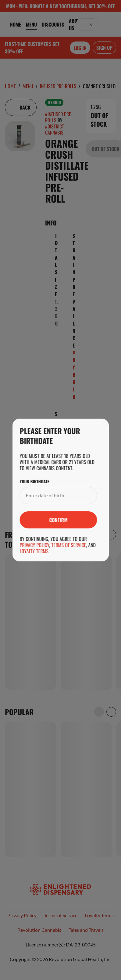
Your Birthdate (34, 481)
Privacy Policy (34, 545)
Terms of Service (69, 545)
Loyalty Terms (34, 551)
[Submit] (58, 520)
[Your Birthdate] (52, 495)
